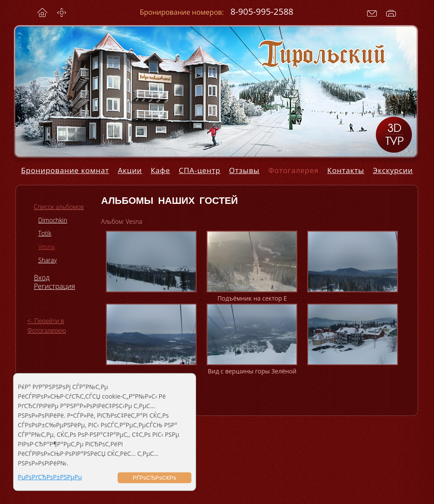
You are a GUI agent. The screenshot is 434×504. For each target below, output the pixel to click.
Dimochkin (53, 220)
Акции (130, 170)
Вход (42, 278)
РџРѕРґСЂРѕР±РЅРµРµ (50, 477)
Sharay (48, 260)
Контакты (346, 170)
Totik (45, 233)
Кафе (160, 170)
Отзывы (244, 170)
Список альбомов (59, 207)
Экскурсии (393, 170)
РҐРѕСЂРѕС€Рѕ (155, 478)
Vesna (46, 247)
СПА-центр (200, 170)
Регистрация (54, 286)
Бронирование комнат (65, 170)
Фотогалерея (293, 170)
